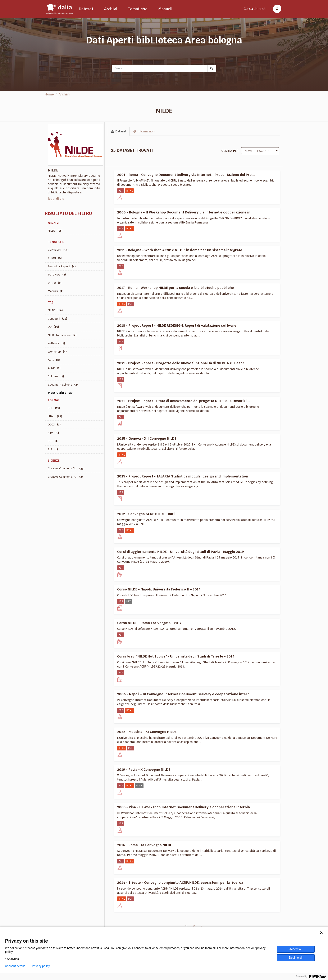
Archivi (111, 9)
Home (49, 94)
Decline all (296, 958)
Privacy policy (41, 966)
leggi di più (56, 199)
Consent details (15, 966)
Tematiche (138, 9)
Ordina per (230, 151)
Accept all (296, 949)
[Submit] (212, 68)
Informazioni (144, 131)
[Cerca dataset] (276, 9)
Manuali (165, 9)
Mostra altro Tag (60, 393)
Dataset (86, 9)
